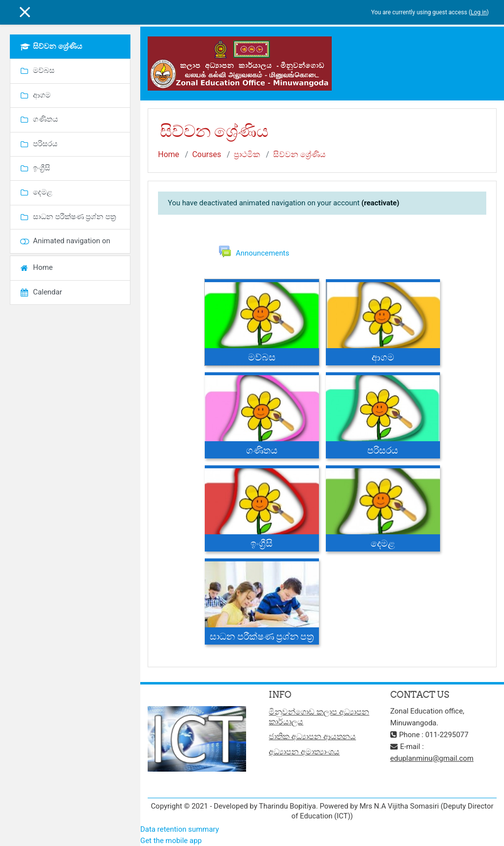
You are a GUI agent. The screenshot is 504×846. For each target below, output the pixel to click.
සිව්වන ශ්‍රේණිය (299, 154)
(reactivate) (380, 203)
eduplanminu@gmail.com (432, 758)
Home (169, 154)
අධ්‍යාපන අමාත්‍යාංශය (304, 752)
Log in (479, 12)
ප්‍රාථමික (247, 154)
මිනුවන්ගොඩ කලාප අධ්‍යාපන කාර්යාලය (319, 717)
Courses (206, 154)
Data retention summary (180, 829)
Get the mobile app (171, 841)
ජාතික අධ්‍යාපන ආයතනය (312, 736)
